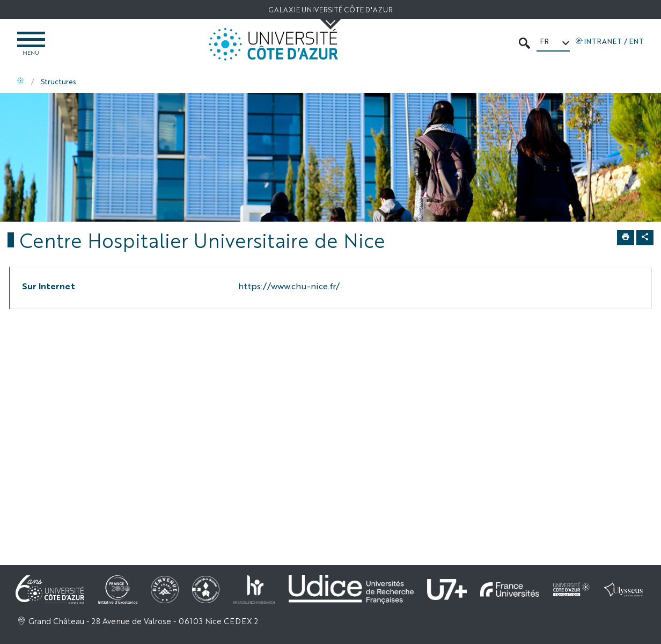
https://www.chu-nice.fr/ (289, 286)
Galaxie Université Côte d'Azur (330, 9)
